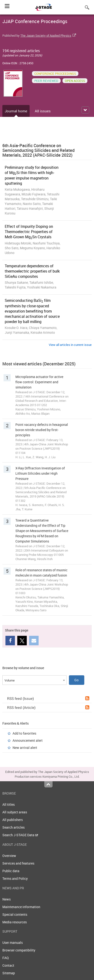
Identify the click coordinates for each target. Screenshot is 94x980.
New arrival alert (25, 748)
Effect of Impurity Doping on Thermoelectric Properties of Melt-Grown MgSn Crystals (29, 232)
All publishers (13, 820)
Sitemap (9, 973)
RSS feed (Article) (48, 707)
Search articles (13, 827)
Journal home (16, 111)
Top (48, 784)
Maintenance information (21, 907)
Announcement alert (28, 740)
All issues (43, 111)
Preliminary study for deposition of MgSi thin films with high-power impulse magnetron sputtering (32, 175)
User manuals (13, 943)
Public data (11, 871)
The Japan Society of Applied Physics (46, 35)
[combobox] (34, 680)
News (7, 899)
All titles (9, 804)
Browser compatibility (19, 950)
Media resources (15, 922)
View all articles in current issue (70, 345)
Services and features (18, 863)
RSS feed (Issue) (48, 698)
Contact (8, 965)
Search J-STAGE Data (20, 835)
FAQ (6, 958)
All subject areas (15, 812)
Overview (9, 856)
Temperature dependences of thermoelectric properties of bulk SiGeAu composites (32, 271)
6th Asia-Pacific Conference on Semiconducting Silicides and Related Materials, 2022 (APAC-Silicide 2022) (38, 150)
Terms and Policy (15, 878)
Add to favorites (24, 733)
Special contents (15, 914)
